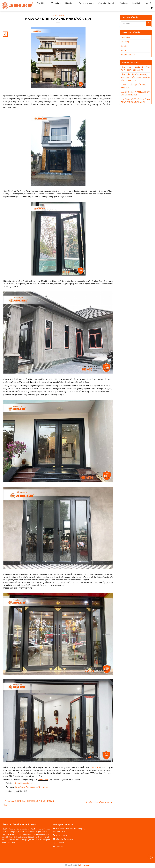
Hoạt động (125, 37)
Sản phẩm (56, 3)
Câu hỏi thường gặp (107, 3)
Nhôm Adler (43, 780)
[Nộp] (149, 24)
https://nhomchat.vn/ (24, 783)
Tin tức (124, 50)
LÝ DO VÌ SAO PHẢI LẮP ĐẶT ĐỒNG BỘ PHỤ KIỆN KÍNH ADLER (136, 69)
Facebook (60, 843)
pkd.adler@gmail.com (65, 839)
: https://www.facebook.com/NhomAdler (31, 787)
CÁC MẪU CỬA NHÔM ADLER (99, 802)
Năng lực (70, 3)
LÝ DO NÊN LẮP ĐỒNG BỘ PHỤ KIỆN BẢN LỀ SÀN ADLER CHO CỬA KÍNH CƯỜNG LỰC (136, 77)
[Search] (151, 8)
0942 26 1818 (61, 835)
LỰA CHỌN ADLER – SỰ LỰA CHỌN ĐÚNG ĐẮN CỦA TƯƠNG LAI (136, 101)
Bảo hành (136, 3)
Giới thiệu (42, 3)
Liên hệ (148, 3)
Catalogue (124, 3)
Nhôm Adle (96, 767)
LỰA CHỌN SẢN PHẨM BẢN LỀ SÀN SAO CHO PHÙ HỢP (136, 93)
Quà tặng (125, 42)
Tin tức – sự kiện (86, 3)
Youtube (60, 847)
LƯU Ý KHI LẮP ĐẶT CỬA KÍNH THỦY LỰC (134, 86)
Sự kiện (124, 46)
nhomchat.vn (85, 865)
